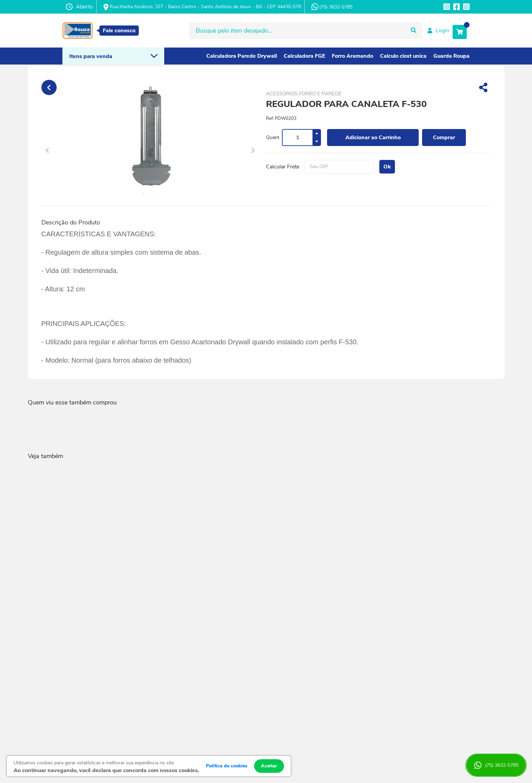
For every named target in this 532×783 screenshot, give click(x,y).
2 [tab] (150, 194)
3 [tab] (157, 194)
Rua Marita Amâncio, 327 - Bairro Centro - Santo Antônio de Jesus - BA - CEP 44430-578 (202, 7)
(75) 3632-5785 (332, 7)
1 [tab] (144, 194)
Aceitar (269, 766)
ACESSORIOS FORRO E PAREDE (304, 94)
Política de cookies (227, 766)
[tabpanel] (150, 138)
